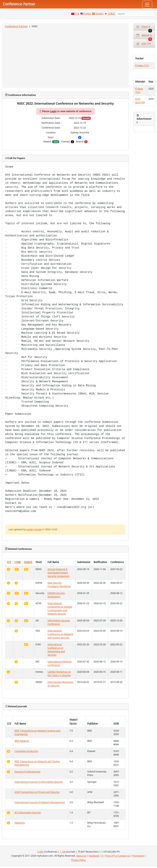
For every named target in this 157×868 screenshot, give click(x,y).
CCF (9, 562)
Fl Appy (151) (142, 66)
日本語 (111, 14)
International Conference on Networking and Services (56, 650)
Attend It (144, 37)
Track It (144, 28)
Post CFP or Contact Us (118, 856)
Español (99, 14)
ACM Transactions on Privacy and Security (37, 792)
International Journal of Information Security (39, 782)
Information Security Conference (59, 622)
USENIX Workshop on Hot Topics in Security (59, 674)
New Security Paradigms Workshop (59, 585)
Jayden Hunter (34, 529)
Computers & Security (26, 751)
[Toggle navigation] (147, 5)
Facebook (94, 856)
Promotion (138, 856)
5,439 (40, 852)
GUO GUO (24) (140, 101)
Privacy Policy (78, 860)
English (88, 14)
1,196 (63, 852)
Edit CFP (144, 44)
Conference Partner (16, 26)
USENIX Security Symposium (56, 595)
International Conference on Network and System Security (60, 634)
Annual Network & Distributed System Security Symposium (58, 573)
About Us (81, 856)
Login (53, 111)
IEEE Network (22, 741)
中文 (77, 14)
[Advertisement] (65, 57)
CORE (18, 562)
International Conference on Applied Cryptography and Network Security (60, 609)
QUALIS (28, 562)
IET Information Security (28, 813)
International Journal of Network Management (40, 802)
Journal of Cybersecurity (28, 772)
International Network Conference (60, 663)
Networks (20, 823)
